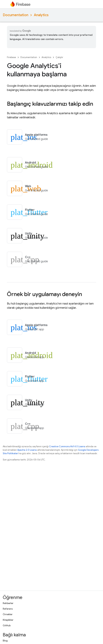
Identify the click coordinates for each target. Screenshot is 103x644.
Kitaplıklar (8, 620)
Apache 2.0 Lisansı (27, 450)
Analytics (41, 15)
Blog (5, 641)
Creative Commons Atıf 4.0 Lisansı (67, 446)
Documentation (16, 15)
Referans (8, 609)
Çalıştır (59, 57)
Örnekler (8, 614)
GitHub (7, 625)
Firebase (11, 57)
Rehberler (8, 603)
